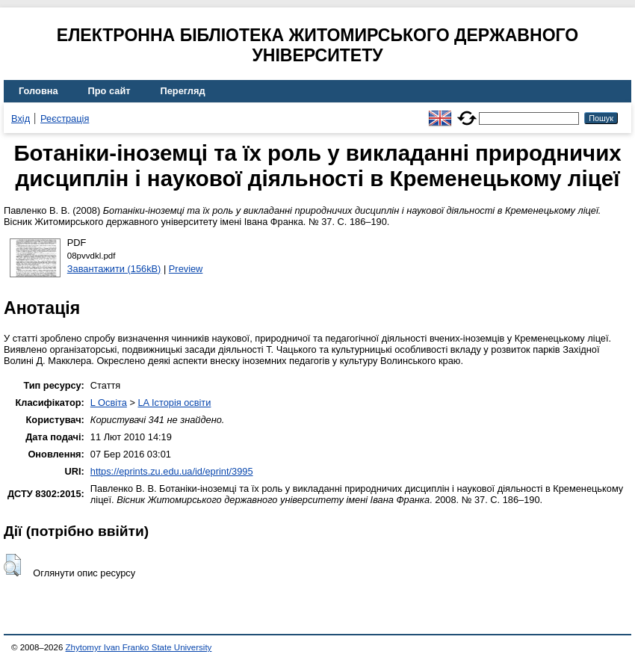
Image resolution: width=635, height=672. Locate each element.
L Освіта (109, 403)
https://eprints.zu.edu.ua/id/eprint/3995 (172, 471)
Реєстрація (65, 118)
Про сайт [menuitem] (109, 91)
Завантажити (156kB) (114, 269)
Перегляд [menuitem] (183, 91)
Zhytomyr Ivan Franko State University (139, 647)
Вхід (21, 118)
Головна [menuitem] (38, 91)
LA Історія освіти (174, 403)
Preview (186, 269)
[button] (12, 565)
